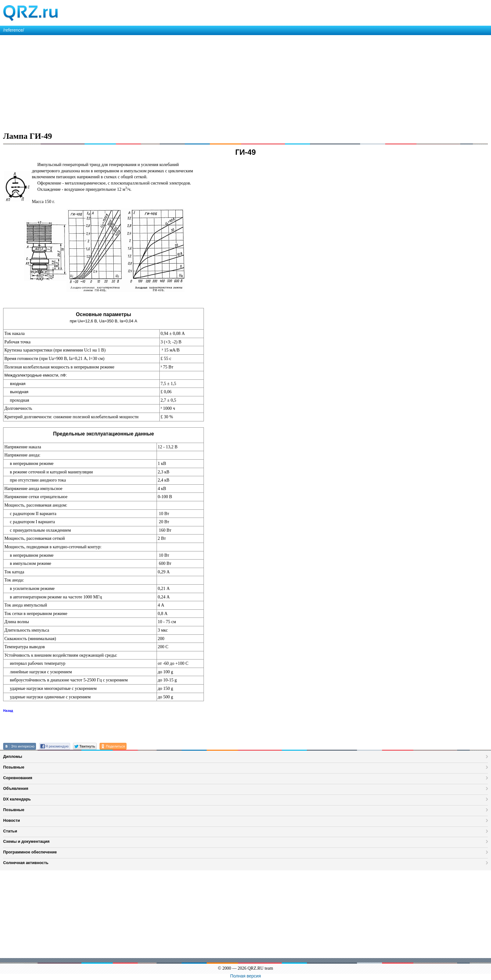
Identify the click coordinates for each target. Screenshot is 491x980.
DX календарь (17, 799)
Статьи (10, 831)
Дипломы (13, 756)
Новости (12, 820)
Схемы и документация (26, 841)
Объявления (16, 788)
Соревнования (18, 778)
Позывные (14, 767)
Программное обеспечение (30, 852)
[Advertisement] (188, 82)
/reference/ (14, 30)
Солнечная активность (26, 863)
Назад (8, 711)
